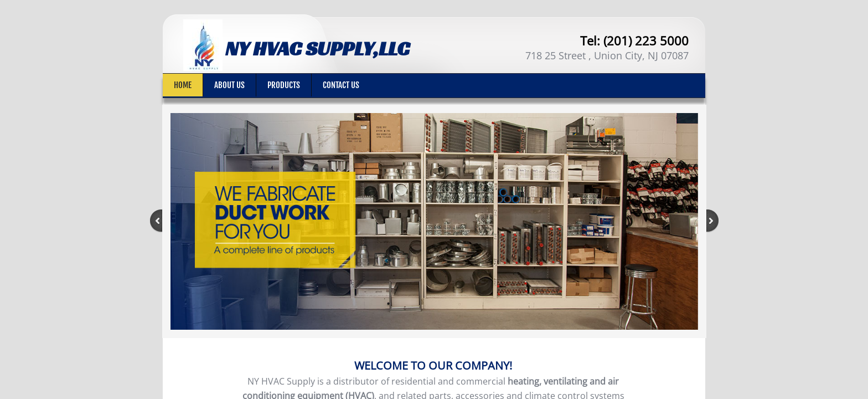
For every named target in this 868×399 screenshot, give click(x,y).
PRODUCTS (284, 85)
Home (183, 85)
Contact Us (341, 85)
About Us (229, 85)
